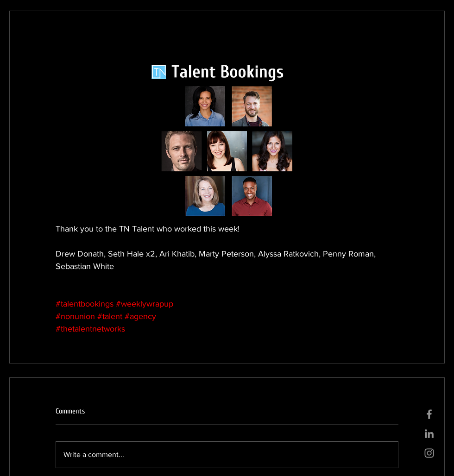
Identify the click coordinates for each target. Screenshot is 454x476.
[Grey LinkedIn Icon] (429, 434)
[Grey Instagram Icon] (429, 453)
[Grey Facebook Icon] (429, 414)
